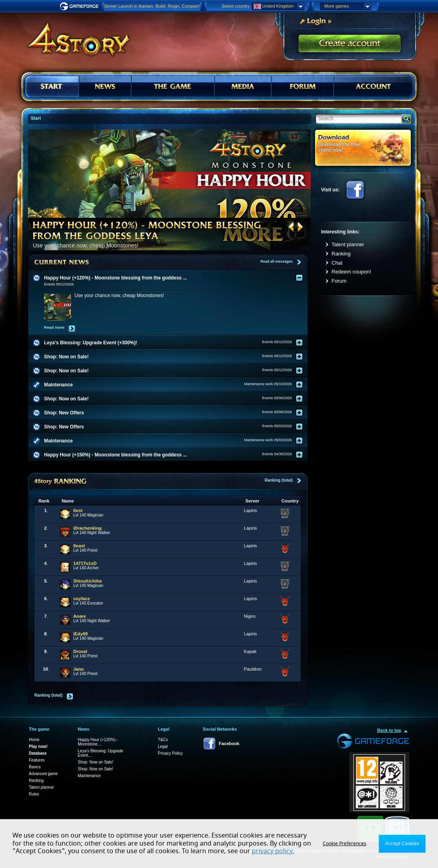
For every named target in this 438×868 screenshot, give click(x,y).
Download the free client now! (339, 147)
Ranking (341, 254)
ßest (78, 510)
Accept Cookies (402, 844)
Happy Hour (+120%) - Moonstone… (98, 742)
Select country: (236, 6)
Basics (35, 767)
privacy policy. (273, 851)
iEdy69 (80, 634)
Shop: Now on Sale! (95, 762)
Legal (163, 746)
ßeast (79, 546)
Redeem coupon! (351, 272)
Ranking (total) (279, 480)
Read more (54, 327)
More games (348, 6)
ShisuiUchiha (87, 581)
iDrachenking (87, 528)
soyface (82, 599)
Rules (34, 794)
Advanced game (43, 774)
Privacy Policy (170, 753)
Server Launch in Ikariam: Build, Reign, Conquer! (152, 6)
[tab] (173, 278)
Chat (337, 263)
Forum (339, 281)
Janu (78, 669)
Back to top (389, 730)
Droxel (80, 651)
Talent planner (348, 244)
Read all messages (276, 261)
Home (34, 740)
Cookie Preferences (345, 844)
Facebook (355, 190)
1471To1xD (85, 563)
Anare (80, 616)
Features (37, 760)
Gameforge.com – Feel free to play (80, 6)
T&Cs (163, 740)
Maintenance (89, 776)
